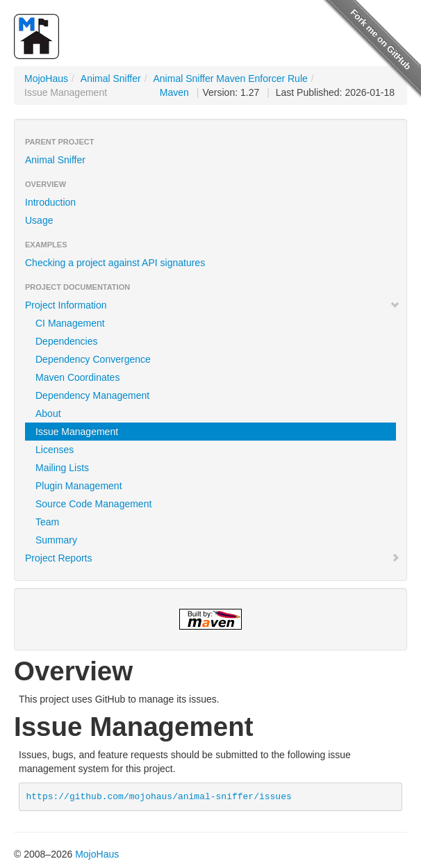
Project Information (213, 305)
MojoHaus (46, 79)
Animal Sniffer (111, 79)
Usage (39, 220)
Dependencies (67, 341)
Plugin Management (79, 486)
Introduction (50, 202)
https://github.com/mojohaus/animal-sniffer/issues (159, 797)
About (48, 413)
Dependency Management (92, 395)
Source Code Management (93, 504)
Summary (56, 540)
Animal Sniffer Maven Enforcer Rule (231, 79)
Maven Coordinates (77, 377)
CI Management (70, 323)
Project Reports (213, 558)
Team (47, 522)
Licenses (55, 450)
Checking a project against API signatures (115, 263)
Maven (174, 92)
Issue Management (77, 432)
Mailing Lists (62, 468)
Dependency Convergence (93, 359)
